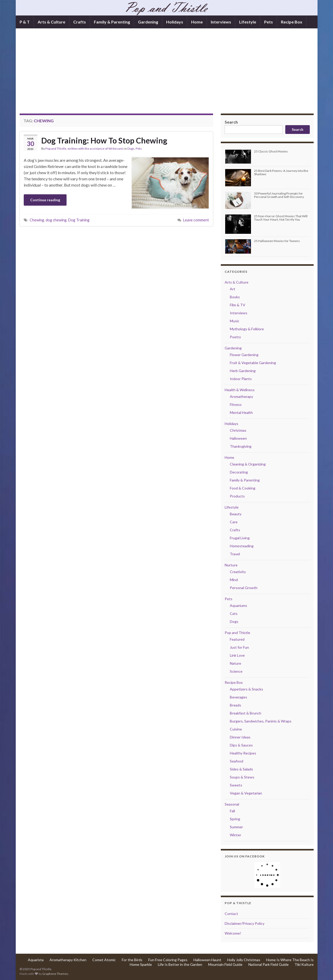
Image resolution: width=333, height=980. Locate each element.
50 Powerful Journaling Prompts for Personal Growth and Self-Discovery (279, 195)
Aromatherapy (241, 396)
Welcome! (233, 933)
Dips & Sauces (241, 745)
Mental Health (241, 412)
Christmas (238, 430)
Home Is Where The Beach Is (290, 960)
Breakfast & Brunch (246, 713)
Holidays (175, 22)
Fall (232, 811)
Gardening (148, 22)
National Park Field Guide (269, 964)
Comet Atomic (104, 960)
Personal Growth (244, 588)
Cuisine (236, 729)
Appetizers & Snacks (246, 689)
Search (231, 122)
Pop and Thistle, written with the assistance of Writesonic (85, 148)
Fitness (236, 404)
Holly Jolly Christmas (244, 960)
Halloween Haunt (207, 960)
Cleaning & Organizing (248, 464)
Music (235, 321)
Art (233, 289)
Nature (235, 663)
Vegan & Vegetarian (246, 793)
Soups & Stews (242, 777)
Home (197, 22)
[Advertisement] (167, 75)
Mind (234, 580)
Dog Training (79, 220)
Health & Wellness (240, 390)
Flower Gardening (244, 355)
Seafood (237, 761)
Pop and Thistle (237, 633)
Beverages (238, 697)
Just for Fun (239, 647)
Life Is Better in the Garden (180, 964)
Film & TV (238, 305)
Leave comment (196, 220)
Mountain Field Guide (225, 964)
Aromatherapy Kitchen (68, 960)
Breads (235, 705)
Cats (234, 613)
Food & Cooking (243, 488)
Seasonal (232, 804)
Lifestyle (248, 22)
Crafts (80, 22)
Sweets (236, 785)
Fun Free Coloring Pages (168, 960)
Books (235, 297)
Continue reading (45, 200)
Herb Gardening (243, 371)
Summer (236, 827)
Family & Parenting (112, 22)
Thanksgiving (241, 446)
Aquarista (36, 960)
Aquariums (238, 605)
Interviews (221, 22)
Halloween (238, 438)
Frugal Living (240, 538)
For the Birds (132, 960)
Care (234, 522)
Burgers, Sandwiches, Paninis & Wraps (261, 721)
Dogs (131, 148)
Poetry (235, 337)
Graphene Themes (55, 974)
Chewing (37, 220)
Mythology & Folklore (247, 329)
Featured (237, 639)
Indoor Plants (241, 379)
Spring (235, 819)
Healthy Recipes (243, 753)
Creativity (238, 572)
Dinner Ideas (240, 737)
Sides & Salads (241, 769)
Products (237, 496)
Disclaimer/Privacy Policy (245, 923)
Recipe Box (292, 22)
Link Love (237, 655)
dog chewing (56, 220)
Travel (235, 554)
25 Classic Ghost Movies (271, 151)
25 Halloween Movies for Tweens (277, 241)
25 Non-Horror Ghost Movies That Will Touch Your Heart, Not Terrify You (281, 218)
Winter (235, 835)
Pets (269, 22)
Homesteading (242, 546)
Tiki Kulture (304, 964)
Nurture (231, 565)
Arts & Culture (51, 22)
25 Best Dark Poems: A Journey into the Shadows (281, 172)
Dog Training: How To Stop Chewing (104, 140)
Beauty (236, 514)
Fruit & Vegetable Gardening (253, 363)
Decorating (239, 472)
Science (236, 671)
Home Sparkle (141, 964)
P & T (25, 22)
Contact (231, 914)
